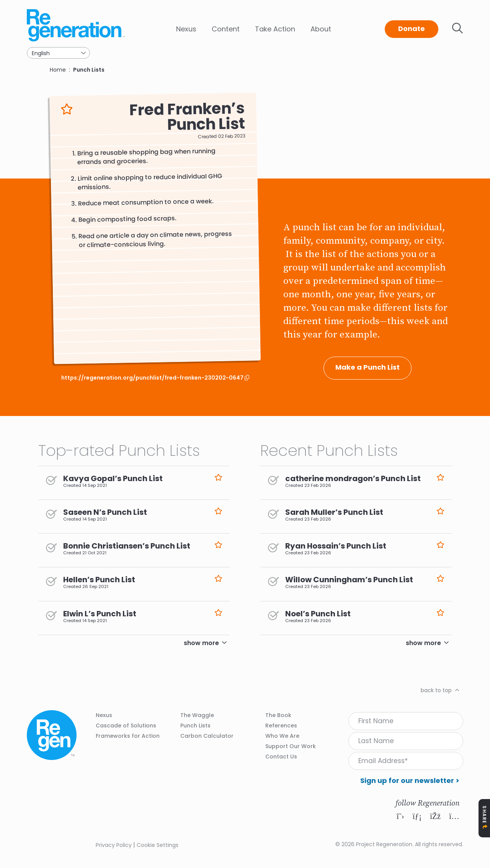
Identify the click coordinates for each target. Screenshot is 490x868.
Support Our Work (291, 746)
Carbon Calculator (207, 736)
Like (67, 109)
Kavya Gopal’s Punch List (113, 478)
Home (58, 70)
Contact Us (281, 757)
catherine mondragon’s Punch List (353, 478)
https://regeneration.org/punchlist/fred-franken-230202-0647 (153, 378)
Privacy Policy (114, 845)
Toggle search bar (457, 28)
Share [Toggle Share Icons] (484, 815)
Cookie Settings (158, 845)
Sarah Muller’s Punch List (334, 512)
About (321, 29)
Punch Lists (89, 70)
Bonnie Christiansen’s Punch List (127, 546)
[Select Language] (58, 53)
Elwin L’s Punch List (100, 614)
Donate (412, 29)
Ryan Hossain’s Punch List (336, 546)
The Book (278, 715)
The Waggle (197, 715)
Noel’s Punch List (318, 614)
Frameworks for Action (128, 736)
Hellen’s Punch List (99, 580)
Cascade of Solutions (126, 726)
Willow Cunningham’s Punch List (349, 580)
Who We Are (282, 736)
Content (226, 29)
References (281, 726)
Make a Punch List (367, 367)
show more (201, 643)
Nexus (186, 29)
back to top (436, 690)
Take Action (275, 29)
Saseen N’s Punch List (105, 512)
